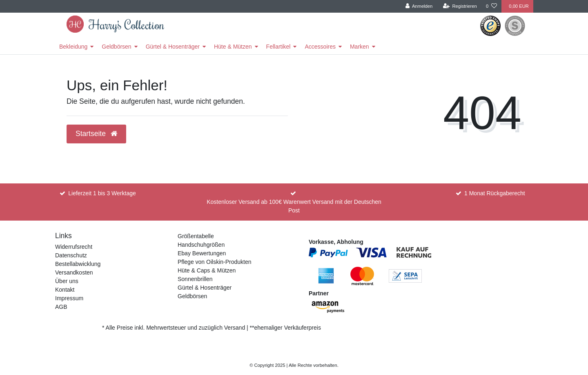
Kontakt (65, 290)
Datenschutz (71, 255)
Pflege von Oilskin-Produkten (215, 262)
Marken (360, 47)
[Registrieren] (460, 6)
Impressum (69, 298)
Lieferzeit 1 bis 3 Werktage (102, 193)
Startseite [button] (96, 134)
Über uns (67, 281)
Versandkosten (74, 272)
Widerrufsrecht (74, 247)
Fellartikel (278, 47)
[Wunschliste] (491, 6)
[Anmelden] (419, 6)
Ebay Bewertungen (202, 253)
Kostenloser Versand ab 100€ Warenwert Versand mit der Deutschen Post (294, 206)
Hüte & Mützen (233, 47)
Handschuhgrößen (201, 245)
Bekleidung (73, 47)
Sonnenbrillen (195, 279)
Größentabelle (196, 236)
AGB (61, 307)
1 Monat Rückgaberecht (495, 193)
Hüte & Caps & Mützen (207, 270)
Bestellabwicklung (78, 264)
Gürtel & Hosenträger (173, 47)
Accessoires (320, 47)
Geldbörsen (116, 47)
